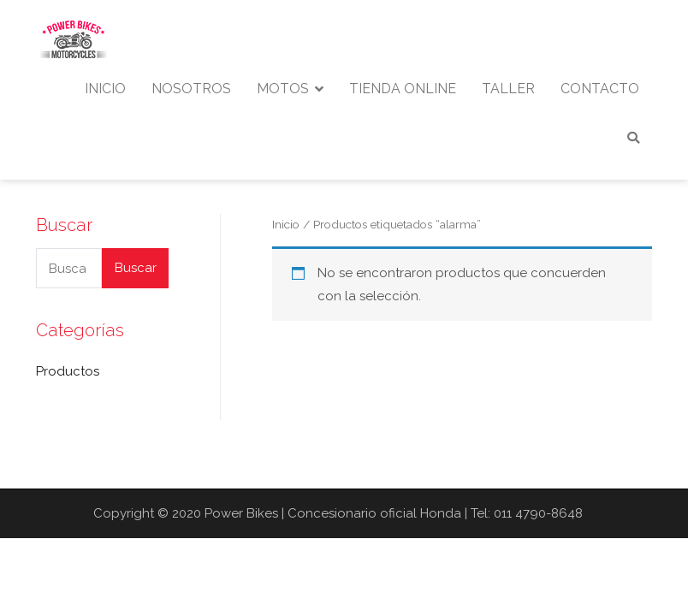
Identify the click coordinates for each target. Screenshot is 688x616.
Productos (68, 371)
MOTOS (283, 89)
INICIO (105, 89)
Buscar (136, 268)
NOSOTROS (191, 89)
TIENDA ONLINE (403, 89)
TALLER (508, 89)
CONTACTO (600, 89)
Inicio (286, 224)
